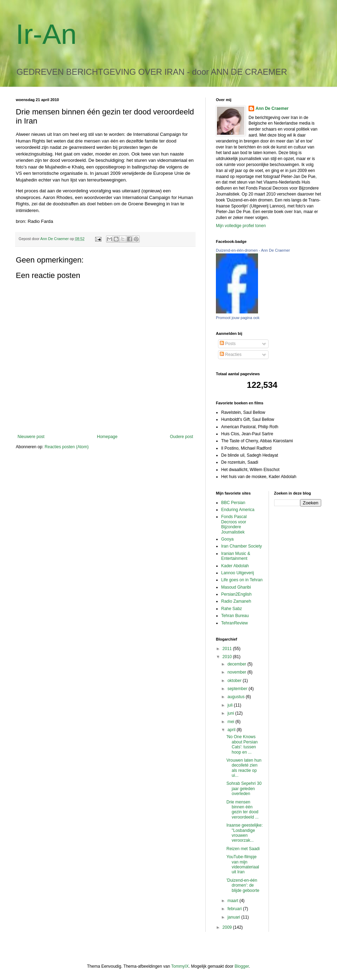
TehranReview (234, 623)
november (237, 672)
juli (231, 705)
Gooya (227, 539)
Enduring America (238, 510)
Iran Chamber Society (242, 546)
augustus (237, 697)
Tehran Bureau (235, 616)
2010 (228, 657)
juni (231, 713)
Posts (228, 344)
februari (235, 909)
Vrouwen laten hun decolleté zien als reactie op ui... (244, 768)
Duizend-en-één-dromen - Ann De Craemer (253, 250)
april (232, 730)
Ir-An (46, 34)
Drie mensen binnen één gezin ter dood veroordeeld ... (243, 810)
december (237, 664)
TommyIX (180, 966)
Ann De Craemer (272, 108)
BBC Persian (233, 503)
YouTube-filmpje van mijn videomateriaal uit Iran (243, 864)
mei (232, 722)
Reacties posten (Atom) (67, 447)
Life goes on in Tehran (242, 580)
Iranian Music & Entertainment (236, 556)
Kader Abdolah (235, 566)
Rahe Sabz (232, 609)
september (238, 689)
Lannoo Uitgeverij (237, 573)
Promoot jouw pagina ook (238, 318)
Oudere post (181, 437)
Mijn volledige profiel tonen (241, 226)
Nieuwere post (31, 437)
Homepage (107, 437)
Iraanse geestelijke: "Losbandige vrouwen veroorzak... (245, 833)
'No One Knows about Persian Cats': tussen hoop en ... (242, 744)
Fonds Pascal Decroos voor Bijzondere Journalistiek (234, 524)
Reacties (231, 355)
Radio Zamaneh (236, 601)
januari (234, 917)
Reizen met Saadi (243, 849)
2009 (228, 927)
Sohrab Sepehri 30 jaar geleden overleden (244, 789)
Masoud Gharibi (236, 587)
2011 (228, 649)
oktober (235, 681)
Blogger (242, 966)
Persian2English (236, 594)
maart (233, 901)
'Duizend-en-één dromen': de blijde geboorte (243, 885)
